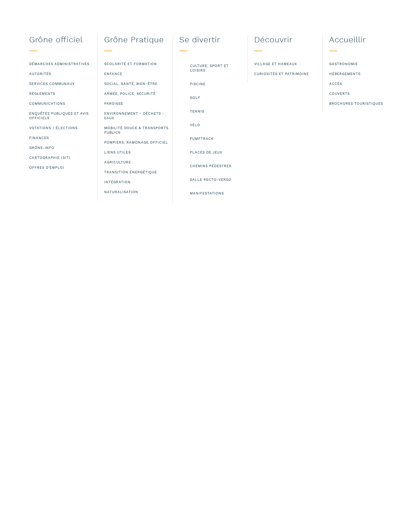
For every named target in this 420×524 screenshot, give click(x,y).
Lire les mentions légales (64, 515)
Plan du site (270, 414)
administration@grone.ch (134, 436)
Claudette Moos (166, 134)
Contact (266, 402)
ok (363, 512)
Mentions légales (276, 408)
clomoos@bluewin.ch (132, 315)
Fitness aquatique (138, 134)
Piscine (114, 134)
